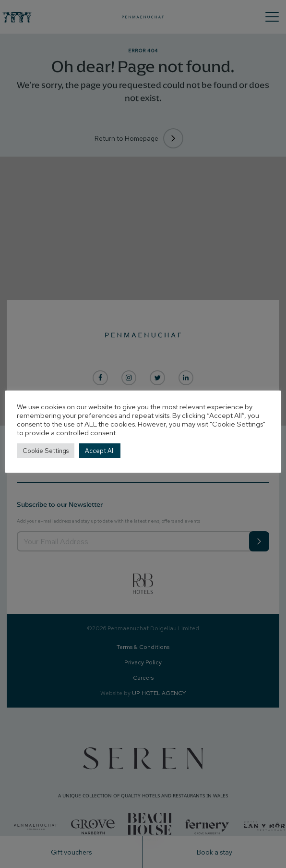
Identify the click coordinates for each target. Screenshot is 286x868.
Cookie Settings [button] (46, 451)
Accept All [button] (100, 451)
